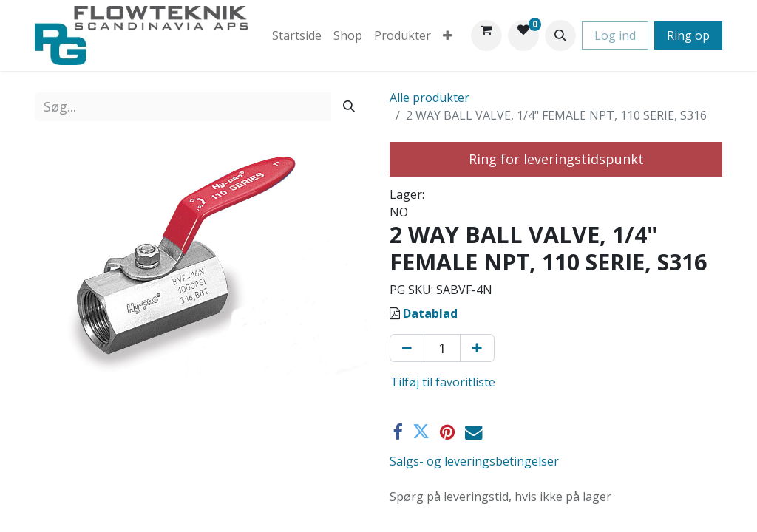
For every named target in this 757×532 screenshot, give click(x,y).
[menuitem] (297, 35)
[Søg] (349, 107)
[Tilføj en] (477, 348)
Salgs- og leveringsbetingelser (474, 461)
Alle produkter (430, 98)
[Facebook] (397, 432)
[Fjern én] (407, 348)
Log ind (615, 35)
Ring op (688, 35)
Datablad (430, 313)
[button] (560, 35)
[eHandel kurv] (486, 35)
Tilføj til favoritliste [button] (443, 382)
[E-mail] (473, 432)
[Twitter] (421, 432)
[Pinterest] (447, 432)
